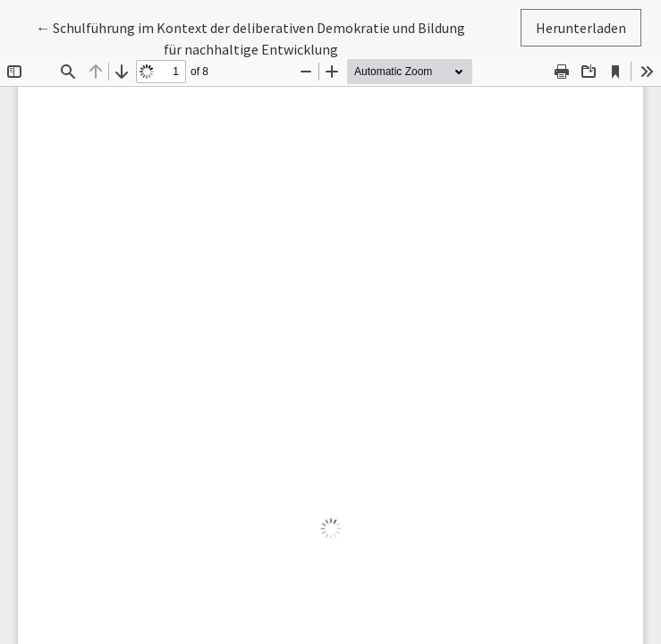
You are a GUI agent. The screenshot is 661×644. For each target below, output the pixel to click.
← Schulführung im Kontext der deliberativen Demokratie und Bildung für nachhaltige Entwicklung (250, 37)
